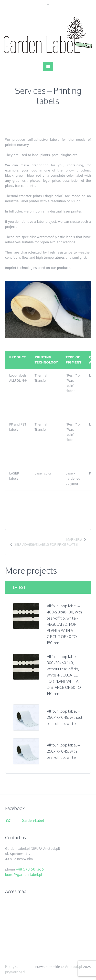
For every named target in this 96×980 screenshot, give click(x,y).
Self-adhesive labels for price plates (46, 544)
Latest (19, 587)
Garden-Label (33, 820)
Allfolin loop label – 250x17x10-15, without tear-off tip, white (65, 717)
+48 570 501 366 (30, 869)
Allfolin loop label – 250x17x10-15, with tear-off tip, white (63, 751)
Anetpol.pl (74, 967)
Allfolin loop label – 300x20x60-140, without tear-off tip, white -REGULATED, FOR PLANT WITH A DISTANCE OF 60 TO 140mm (64, 675)
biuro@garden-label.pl (24, 875)
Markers (74, 539)
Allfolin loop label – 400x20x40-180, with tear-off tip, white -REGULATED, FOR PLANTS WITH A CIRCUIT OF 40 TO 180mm (64, 624)
